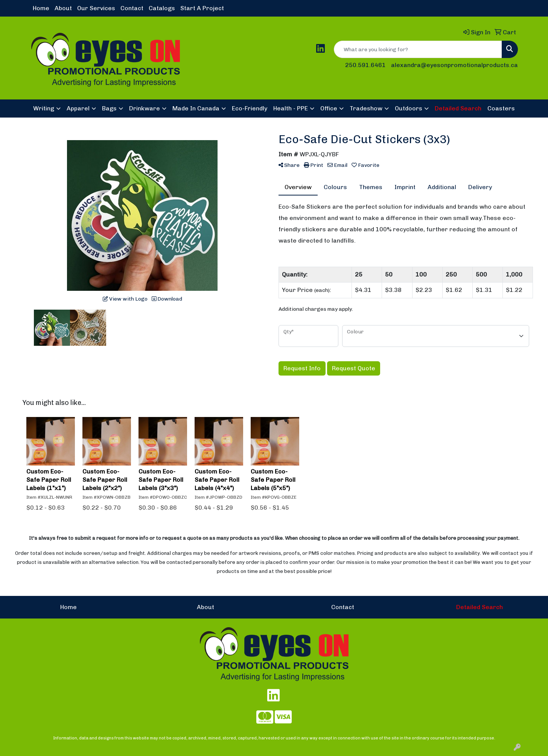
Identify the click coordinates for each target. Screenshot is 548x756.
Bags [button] (109, 108)
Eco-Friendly (250, 108)
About (63, 8)
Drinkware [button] (145, 108)
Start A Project (202, 8)
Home (41, 8)
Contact (132, 8)
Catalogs (162, 8)
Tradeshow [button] (366, 108)
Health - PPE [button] (291, 108)
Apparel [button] (78, 108)
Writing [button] (44, 108)
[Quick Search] (418, 49)
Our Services (96, 8)
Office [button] (329, 108)
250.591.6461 (365, 65)
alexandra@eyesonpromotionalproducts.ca (454, 65)
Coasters (501, 108)
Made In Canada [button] (196, 108)
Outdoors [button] (409, 108)
